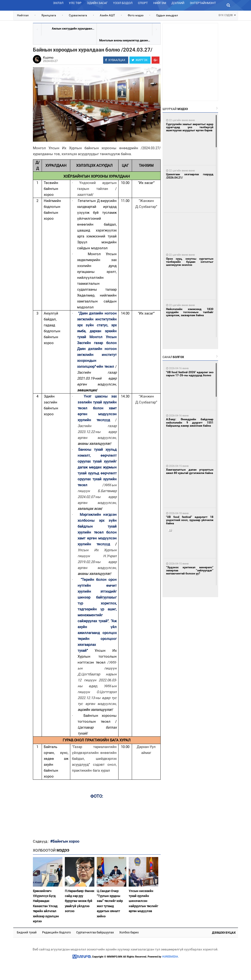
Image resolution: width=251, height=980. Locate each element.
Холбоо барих (129, 932)
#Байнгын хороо (65, 841)
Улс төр (75, 3)
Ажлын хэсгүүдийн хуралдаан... (73, 29)
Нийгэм (160, 3)
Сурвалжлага (78, 15)
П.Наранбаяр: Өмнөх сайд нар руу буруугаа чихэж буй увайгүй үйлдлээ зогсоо (79, 901)
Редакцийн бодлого (56, 932)
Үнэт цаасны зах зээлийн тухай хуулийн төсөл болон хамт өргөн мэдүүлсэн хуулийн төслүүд (97, 408)
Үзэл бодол (123, 3)
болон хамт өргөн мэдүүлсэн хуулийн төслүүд (97, 538)
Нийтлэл (23, 15)
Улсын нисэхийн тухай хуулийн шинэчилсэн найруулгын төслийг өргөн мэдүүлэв (143, 901)
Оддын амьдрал (167, 15)
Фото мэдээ (136, 15)
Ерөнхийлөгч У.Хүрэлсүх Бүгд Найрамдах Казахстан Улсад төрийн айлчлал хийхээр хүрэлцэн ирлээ (46, 906)
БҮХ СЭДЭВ (227, 15)
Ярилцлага (49, 15)
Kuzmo (48, 57)
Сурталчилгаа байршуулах (95, 932)
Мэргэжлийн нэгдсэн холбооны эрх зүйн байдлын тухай (97, 521)
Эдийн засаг (97, 3)
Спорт (143, 3)
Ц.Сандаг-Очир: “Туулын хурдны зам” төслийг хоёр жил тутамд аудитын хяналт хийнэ (110, 904)
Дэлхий (178, 3)
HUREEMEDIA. (170, 957)
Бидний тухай (27, 932)
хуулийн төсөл (92, 532)
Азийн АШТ (107, 15)
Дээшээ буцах (224, 933)
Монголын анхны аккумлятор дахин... (125, 40)
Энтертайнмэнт (203, 3)
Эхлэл (58, 3)
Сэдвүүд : (42, 841)
